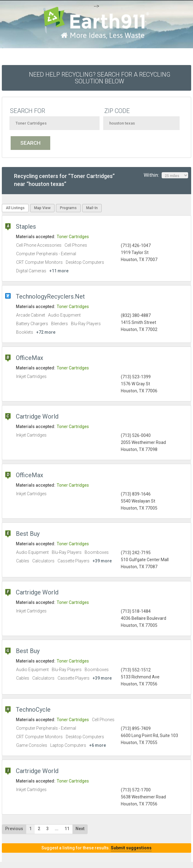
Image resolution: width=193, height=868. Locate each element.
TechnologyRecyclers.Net (50, 296)
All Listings (15, 208)
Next (80, 829)
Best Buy (28, 534)
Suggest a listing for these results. (96, 848)
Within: (166, 175)
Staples (26, 227)
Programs (68, 208)
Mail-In (92, 208)
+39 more (102, 561)
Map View (42, 208)
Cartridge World (37, 416)
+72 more (46, 332)
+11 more (59, 271)
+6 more (98, 745)
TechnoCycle (33, 710)
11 (67, 829)
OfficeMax (30, 358)
